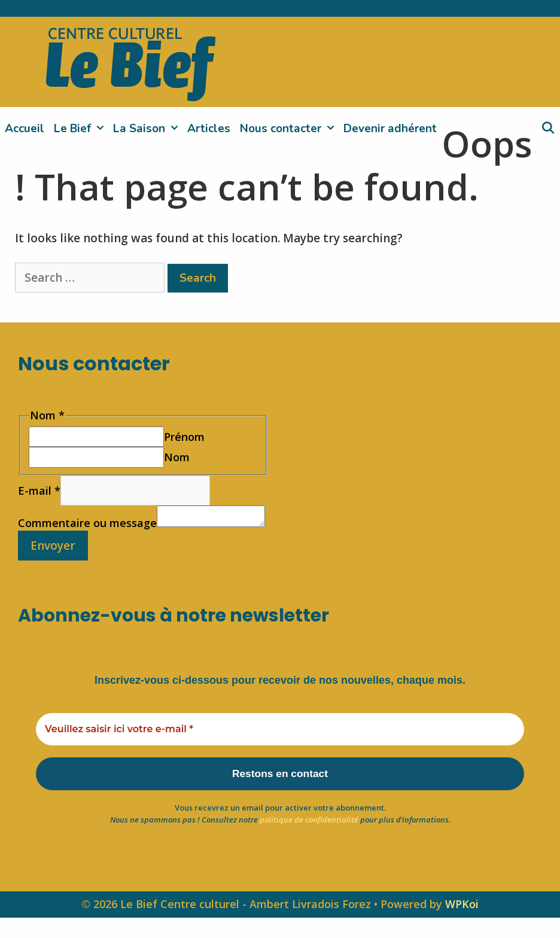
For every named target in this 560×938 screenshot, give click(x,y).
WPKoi (462, 925)
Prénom (184, 437)
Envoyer (53, 563)
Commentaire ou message (87, 512)
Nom (177, 457)
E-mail (39, 491)
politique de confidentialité (309, 840)
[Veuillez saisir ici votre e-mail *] (280, 747)
